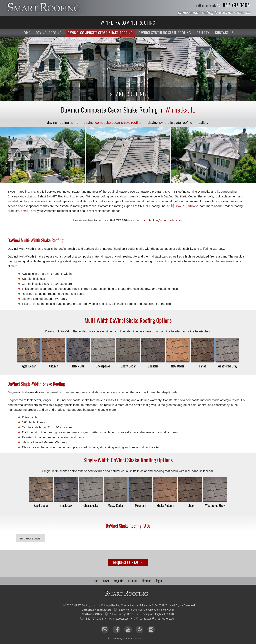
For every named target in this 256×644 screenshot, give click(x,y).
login (159, 581)
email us (26, 211)
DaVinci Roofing (49, 33)
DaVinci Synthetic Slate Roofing (165, 33)
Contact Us (224, 33)
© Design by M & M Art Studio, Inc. (128, 638)
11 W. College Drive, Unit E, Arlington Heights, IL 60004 (142, 614)
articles (132, 581)
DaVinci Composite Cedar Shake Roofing (100, 33)
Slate (170, 123)
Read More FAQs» (30, 538)
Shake (113, 123)
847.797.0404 (236, 5)
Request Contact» (128, 562)
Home (26, 33)
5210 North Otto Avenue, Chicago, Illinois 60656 (147, 610)
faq (96, 581)
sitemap (146, 581)
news (106, 581)
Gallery (203, 33)
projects (118, 581)
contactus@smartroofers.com (164, 220)
